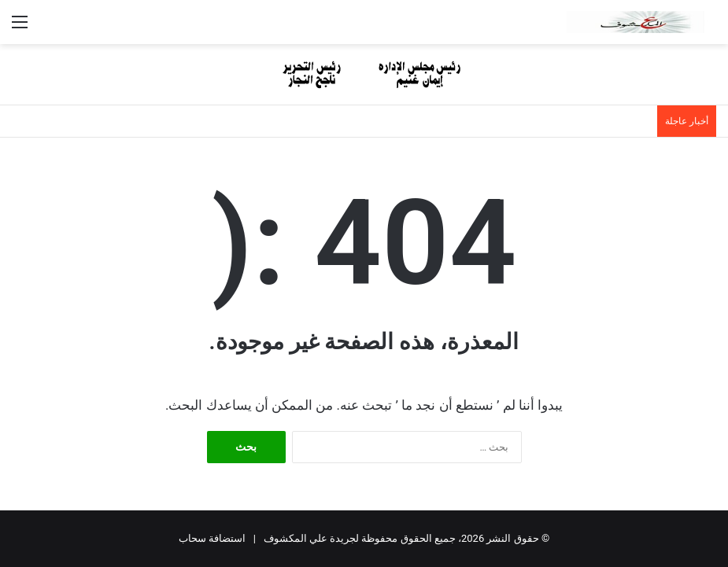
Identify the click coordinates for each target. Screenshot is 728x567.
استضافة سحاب (212, 538)
